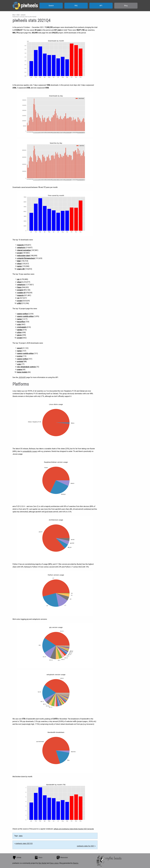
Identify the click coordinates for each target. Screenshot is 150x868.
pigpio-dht (21, 269)
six (18, 298)
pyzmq (20, 356)
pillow (19, 332)
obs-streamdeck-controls (26, 367)
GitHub (17, 858)
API (101, 6)
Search (51, 6)
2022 (18, 15)
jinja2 (19, 261)
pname (20, 370)
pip (18, 279)
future (19, 287)
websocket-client (23, 256)
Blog (126, 6)
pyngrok (20, 290)
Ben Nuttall (42, 863)
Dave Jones (54, 863)
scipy (19, 324)
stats (21, 836)
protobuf (20, 362)
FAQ (76, 6)
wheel (19, 264)
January (23, 15)
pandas (20, 330)
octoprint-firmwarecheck (26, 258)
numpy (19, 266)
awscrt (20, 348)
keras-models (22, 372)
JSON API (22, 377)
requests (20, 245)
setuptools (21, 248)
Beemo (76, 863)
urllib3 (19, 303)
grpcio (19, 335)
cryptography (22, 327)
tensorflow (21, 322)
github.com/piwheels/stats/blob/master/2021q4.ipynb (74, 829)
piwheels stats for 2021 (86, 846)
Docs (38, 858)
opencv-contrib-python (25, 316)
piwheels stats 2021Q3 (24, 844)
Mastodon (62, 858)
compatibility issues (30, 451)
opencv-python (22, 314)
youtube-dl (21, 293)
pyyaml (20, 253)
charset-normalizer (24, 250)
